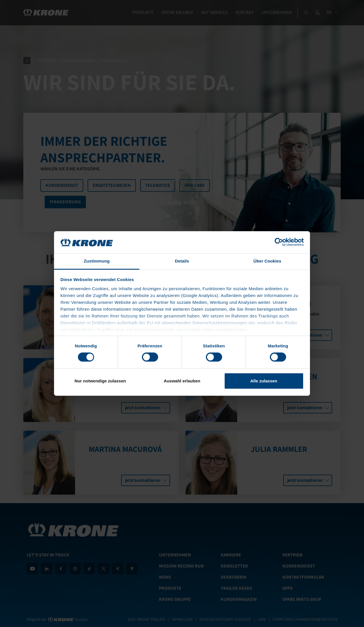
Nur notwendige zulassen (100, 381)
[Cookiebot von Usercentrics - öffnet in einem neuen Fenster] (279, 242)
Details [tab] (182, 261)
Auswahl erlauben (182, 381)
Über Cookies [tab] (267, 261)
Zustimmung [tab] (97, 261)
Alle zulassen (264, 381)
